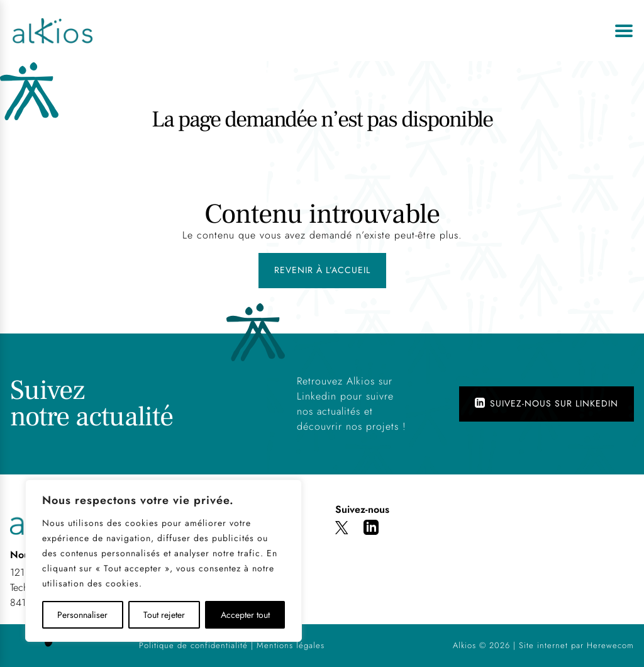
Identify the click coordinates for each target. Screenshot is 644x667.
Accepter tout (245, 615)
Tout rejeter (164, 615)
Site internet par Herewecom (576, 645)
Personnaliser (82, 615)
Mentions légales (291, 645)
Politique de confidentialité (193, 645)
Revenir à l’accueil (322, 270)
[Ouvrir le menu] (624, 31)
